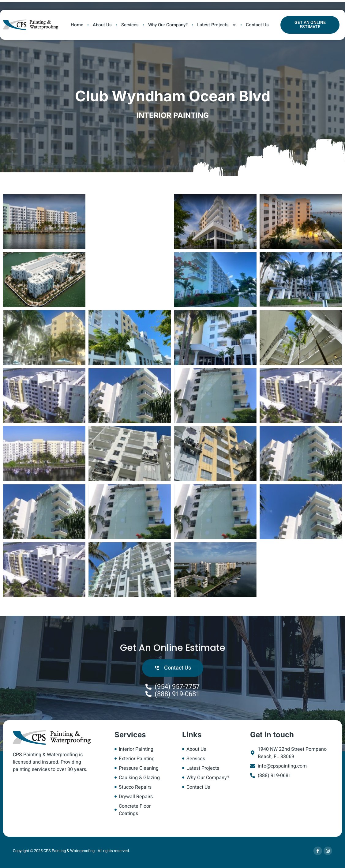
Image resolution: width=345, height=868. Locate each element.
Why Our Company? (168, 25)
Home (77, 25)
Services (130, 25)
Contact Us (257, 25)
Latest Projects (217, 25)
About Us (102, 25)
